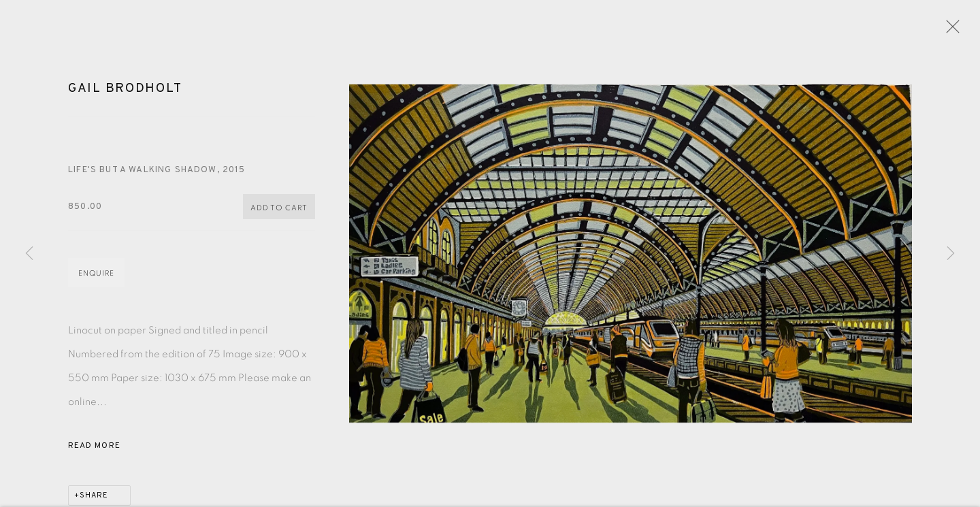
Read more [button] (94, 452)
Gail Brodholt (125, 95)
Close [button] (953, 31)
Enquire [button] (96, 279)
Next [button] (951, 254)
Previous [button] (29, 254)
